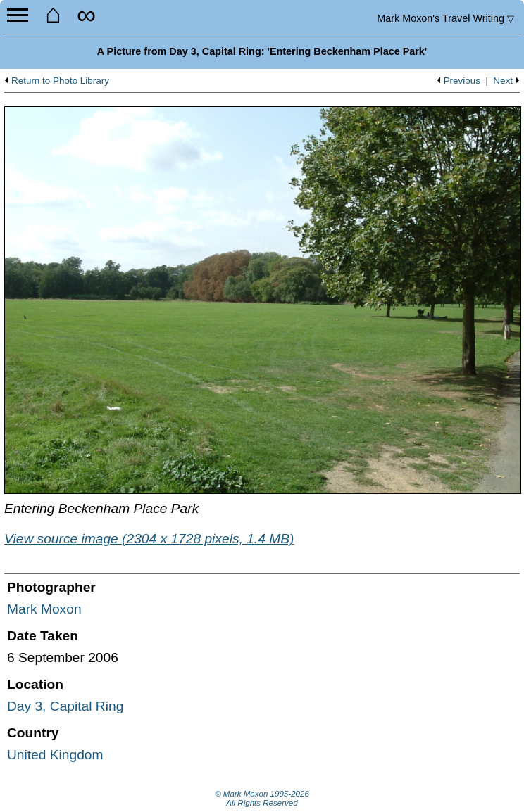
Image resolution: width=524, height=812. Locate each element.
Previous (462, 81)
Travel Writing (445, 18)
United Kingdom (55, 755)
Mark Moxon (44, 609)
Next (503, 81)
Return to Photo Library (60, 81)
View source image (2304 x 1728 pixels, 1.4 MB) (149, 539)
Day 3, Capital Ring (65, 706)
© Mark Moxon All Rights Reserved (262, 799)
